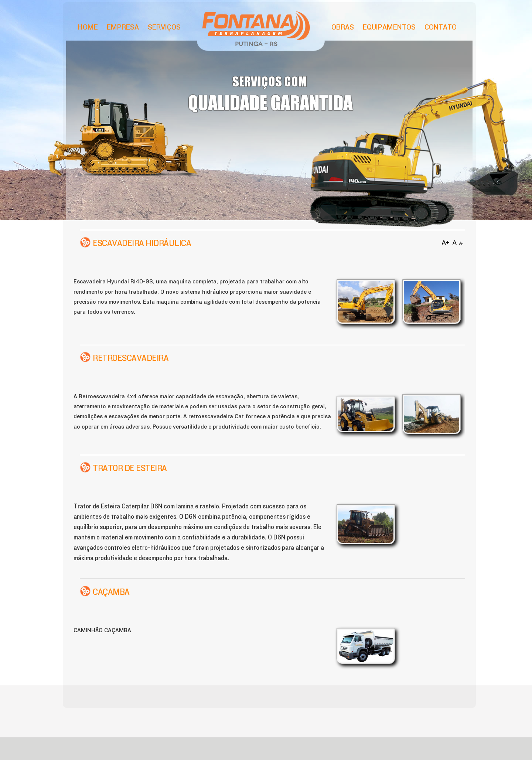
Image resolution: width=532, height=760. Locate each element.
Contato (441, 27)
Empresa (123, 27)
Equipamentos (389, 27)
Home (88, 27)
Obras (343, 27)
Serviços (164, 27)
